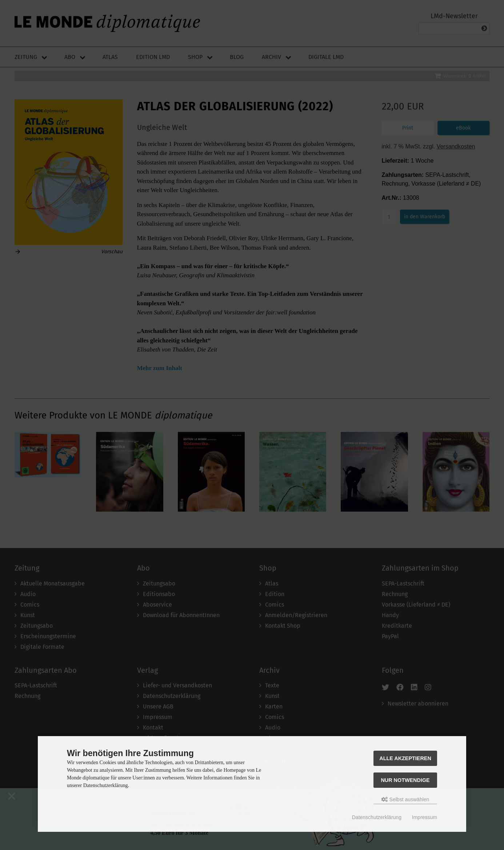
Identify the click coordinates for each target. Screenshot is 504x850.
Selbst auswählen (405, 799)
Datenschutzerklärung (377, 817)
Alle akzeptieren (405, 758)
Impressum (425, 817)
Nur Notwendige (405, 780)
